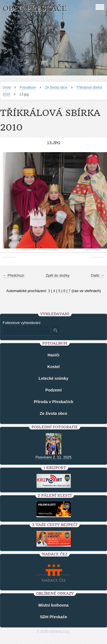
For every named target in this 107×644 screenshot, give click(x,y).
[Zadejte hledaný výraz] (27, 331)
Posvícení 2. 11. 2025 (54, 457)
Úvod (7, 87)
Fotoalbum (28, 87)
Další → (98, 275)
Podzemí (54, 390)
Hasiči (53, 355)
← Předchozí (14, 275)
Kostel (53, 367)
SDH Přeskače (53, 617)
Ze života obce (56, 87)
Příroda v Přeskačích (53, 402)
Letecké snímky (53, 378)
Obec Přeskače (35, 9)
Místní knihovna (54, 605)
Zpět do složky (58, 275)
